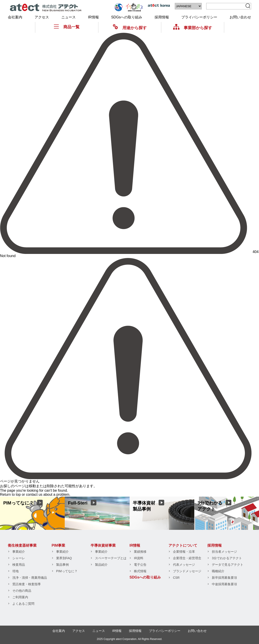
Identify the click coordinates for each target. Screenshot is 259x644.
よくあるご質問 (23, 604)
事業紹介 (19, 552)
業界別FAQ (64, 558)
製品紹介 (101, 565)
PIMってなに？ (67, 571)
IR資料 (139, 558)
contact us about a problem (48, 494)
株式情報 (140, 571)
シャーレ (19, 558)
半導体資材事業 (103, 545)
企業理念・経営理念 (187, 558)
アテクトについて (183, 545)
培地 (15, 571)
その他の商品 (22, 591)
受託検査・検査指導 (27, 584)
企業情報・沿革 (184, 552)
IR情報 (93, 17)
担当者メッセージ (224, 552)
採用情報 (162, 17)
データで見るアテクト (228, 565)
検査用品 (19, 565)
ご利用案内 (20, 597)
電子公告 (140, 565)
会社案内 (15, 17)
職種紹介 (218, 571)
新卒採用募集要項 (224, 578)
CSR (176, 578)
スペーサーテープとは (111, 558)
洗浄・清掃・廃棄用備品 (30, 578)
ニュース (69, 17)
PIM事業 (58, 545)
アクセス (42, 17)
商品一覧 (67, 27)
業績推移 (140, 552)
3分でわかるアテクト (227, 558)
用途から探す (130, 28)
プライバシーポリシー (199, 17)
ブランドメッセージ (187, 571)
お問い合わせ (240, 17)
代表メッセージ (184, 565)
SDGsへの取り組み (127, 17)
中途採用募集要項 (224, 584)
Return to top (10, 494)
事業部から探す (193, 28)
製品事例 (62, 565)
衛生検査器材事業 (22, 545)
